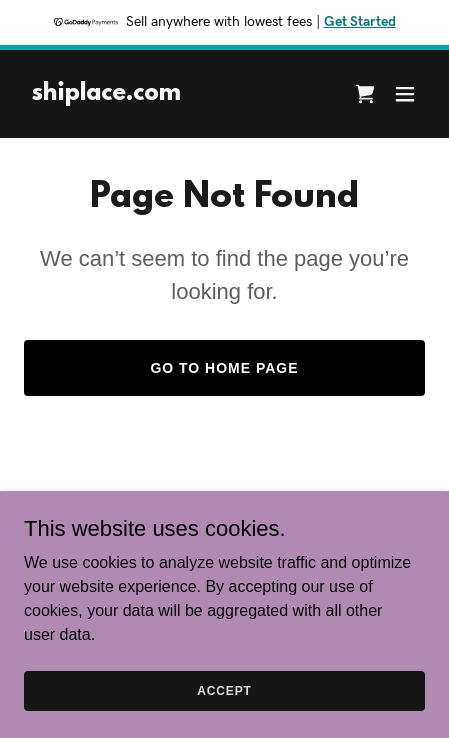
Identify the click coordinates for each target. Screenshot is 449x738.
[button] (405, 94)
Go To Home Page (224, 368)
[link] (106, 94)
